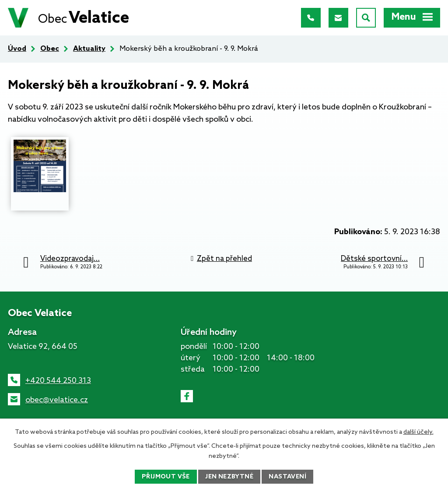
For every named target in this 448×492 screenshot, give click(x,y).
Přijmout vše (166, 477)
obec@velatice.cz (57, 400)
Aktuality (89, 49)
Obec (50, 49)
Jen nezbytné (229, 477)
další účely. (418, 432)
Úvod (17, 49)
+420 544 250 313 (58, 381)
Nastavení (287, 477)
